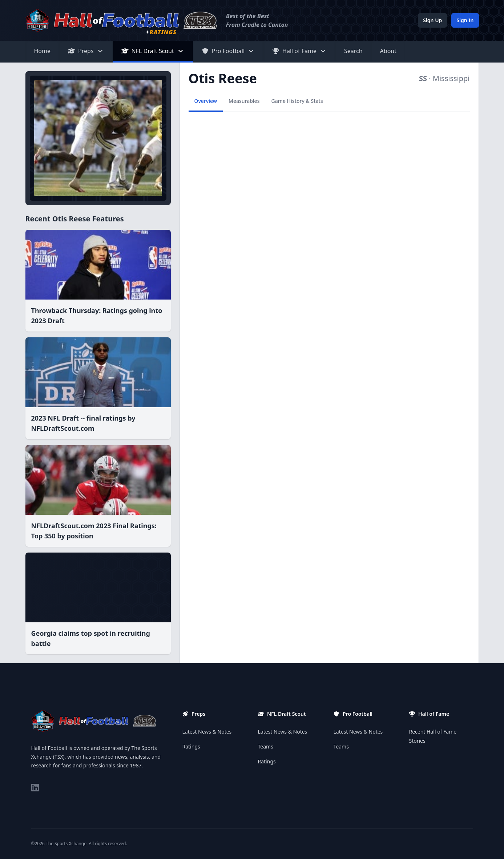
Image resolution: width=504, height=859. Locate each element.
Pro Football (228, 51)
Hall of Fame (299, 51)
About (388, 51)
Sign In (465, 20)
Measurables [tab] (244, 101)
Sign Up (432, 20)
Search (353, 51)
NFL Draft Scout (153, 51)
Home (43, 51)
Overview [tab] (206, 101)
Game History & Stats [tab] (297, 101)
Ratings (191, 746)
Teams (266, 746)
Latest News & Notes (207, 732)
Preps (86, 51)
